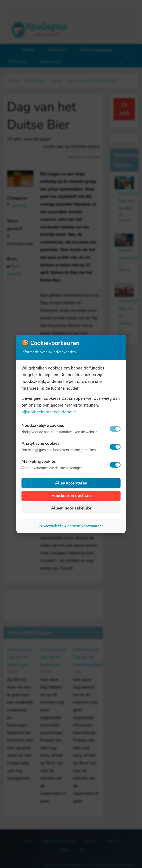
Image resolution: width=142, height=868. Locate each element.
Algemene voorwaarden (84, 526)
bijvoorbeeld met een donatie (49, 412)
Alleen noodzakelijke (71, 508)
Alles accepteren (71, 483)
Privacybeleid (50, 526)
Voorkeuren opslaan (71, 496)
